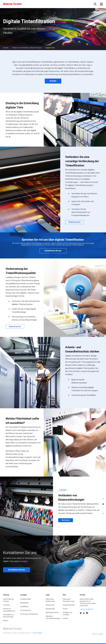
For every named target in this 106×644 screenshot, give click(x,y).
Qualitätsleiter (24, 607)
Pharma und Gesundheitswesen (9, 610)
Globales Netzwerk (69, 605)
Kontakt (53, 81)
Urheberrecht (50, 605)
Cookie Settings (37, 633)
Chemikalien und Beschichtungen (8, 616)
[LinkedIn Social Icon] (84, 613)
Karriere (65, 609)
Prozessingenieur (26, 610)
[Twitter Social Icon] (81, 613)
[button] (103, 499)
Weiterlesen (66, 520)
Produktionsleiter (26, 599)
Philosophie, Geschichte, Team (68, 600)
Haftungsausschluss (52, 613)
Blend (101, 634)
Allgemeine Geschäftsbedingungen (53, 617)
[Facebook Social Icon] (87, 613)
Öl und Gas (7, 605)
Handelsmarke (50, 609)
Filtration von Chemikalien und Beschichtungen (27, 48)
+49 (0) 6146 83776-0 (86, 609)
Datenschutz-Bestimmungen (51, 600)
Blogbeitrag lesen (75, 222)
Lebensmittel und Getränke (8, 600)
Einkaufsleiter (24, 603)
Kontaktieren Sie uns (53, 251)
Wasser (6, 621)
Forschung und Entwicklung (29, 614)
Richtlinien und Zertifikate (67, 614)
